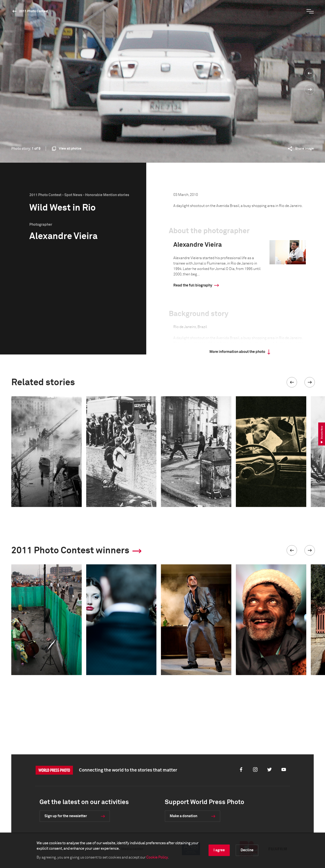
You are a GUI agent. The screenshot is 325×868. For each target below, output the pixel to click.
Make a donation (183, 816)
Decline (247, 850)
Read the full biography (193, 285)
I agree (219, 850)
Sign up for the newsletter (66, 816)
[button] (292, 382)
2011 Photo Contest (34, 11)
